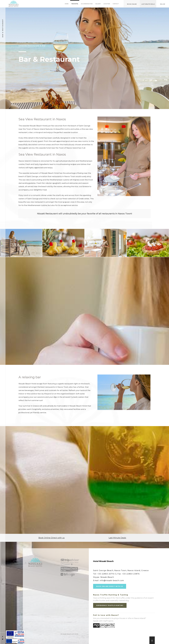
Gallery (98, 4)
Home (67, 4)
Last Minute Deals (117, 538)
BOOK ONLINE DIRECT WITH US (110, 586)
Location (107, 4)
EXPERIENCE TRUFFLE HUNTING (110, 605)
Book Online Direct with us (52, 538)
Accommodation (87, 4)
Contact (116, 4)
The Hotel (75, 4)
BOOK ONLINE (132, 4)
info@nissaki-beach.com (112, 581)
